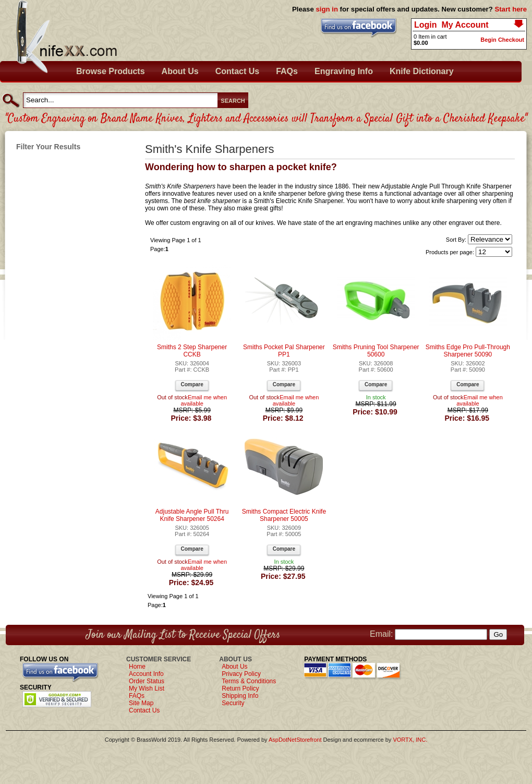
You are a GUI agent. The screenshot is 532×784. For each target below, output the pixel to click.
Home (137, 667)
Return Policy (240, 688)
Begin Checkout (502, 40)
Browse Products (111, 71)
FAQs (287, 71)
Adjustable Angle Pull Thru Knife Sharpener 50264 (192, 515)
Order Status (147, 681)
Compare (192, 384)
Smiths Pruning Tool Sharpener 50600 (376, 351)
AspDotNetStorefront (295, 740)
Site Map (141, 703)
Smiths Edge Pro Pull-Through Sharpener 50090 (468, 351)
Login (426, 25)
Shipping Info (240, 696)
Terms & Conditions (249, 681)
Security (233, 703)
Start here (511, 9)
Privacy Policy (241, 674)
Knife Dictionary (422, 71)
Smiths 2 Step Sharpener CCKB (192, 351)
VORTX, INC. (410, 740)
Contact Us (237, 71)
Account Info (146, 674)
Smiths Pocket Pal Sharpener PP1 (284, 351)
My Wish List (147, 688)
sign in (327, 9)
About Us (180, 71)
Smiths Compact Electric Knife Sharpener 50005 (284, 515)
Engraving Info (344, 71)
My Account (465, 25)
